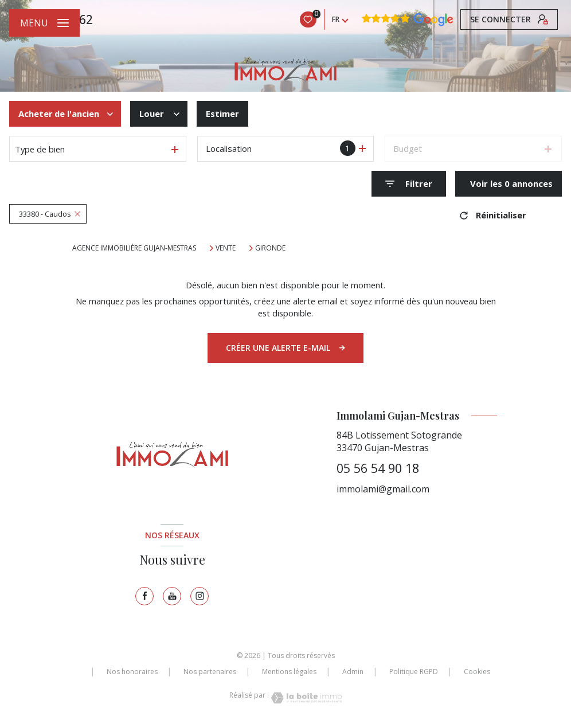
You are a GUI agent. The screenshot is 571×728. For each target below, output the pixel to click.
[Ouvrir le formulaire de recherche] (409, 184)
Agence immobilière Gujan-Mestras (134, 248)
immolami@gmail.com (383, 489)
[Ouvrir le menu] (44, 23)
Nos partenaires (210, 672)
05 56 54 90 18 (378, 468)
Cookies (477, 672)
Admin (353, 672)
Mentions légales (289, 672)
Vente (226, 248)
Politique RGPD (414, 672)
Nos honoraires (132, 672)
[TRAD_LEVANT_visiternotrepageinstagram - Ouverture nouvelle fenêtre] (200, 596)
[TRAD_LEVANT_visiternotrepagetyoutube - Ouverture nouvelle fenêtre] (172, 596)
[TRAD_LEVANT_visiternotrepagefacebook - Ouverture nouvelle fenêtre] (144, 596)
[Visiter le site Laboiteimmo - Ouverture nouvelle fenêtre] (306, 698)
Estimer (222, 113)
